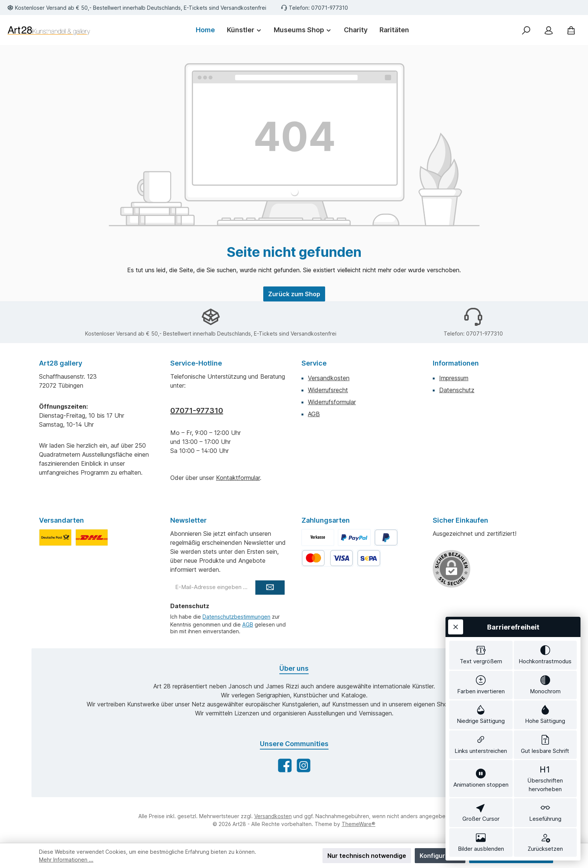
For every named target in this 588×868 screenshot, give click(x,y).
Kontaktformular (238, 478)
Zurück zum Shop (294, 294)
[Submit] (270, 588)
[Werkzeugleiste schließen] (456, 627)
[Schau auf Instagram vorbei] (304, 765)
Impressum (454, 378)
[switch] (481, 655)
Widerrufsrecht (328, 390)
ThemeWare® (358, 824)
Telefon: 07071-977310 (318, 8)
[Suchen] (526, 30)
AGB (314, 414)
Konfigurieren (440, 856)
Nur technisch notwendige (367, 856)
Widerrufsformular (332, 402)
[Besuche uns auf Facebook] (285, 765)
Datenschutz (457, 390)
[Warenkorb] (571, 30)
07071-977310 (197, 411)
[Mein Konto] (549, 30)
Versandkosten (329, 378)
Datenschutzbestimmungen (236, 617)
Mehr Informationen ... (66, 860)
